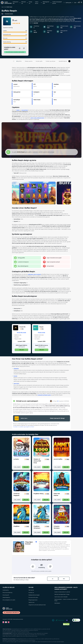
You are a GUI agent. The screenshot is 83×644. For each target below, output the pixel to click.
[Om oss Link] (41, 587)
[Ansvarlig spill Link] (15, 595)
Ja (53, 579)
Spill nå (21, 350)
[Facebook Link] (6, 622)
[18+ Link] (53, 620)
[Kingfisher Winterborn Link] (41, 514)
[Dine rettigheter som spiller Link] (15, 600)
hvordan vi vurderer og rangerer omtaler (24, 427)
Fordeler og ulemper (51, 61)
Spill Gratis (17, 467)
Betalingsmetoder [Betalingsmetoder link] (46, 3)
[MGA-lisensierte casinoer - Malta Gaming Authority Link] (67, 588)
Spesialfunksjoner (63, 61)
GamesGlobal (25, 110)
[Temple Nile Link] (16, 328)
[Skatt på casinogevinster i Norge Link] (67, 594)
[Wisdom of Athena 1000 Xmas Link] (41, 447)
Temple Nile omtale (21, 333)
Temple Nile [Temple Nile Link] (22, 327)
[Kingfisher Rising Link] (41, 482)
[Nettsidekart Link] (67, 603)
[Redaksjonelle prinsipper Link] (41, 595)
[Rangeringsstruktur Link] (41, 600)
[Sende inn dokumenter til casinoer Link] (67, 592)
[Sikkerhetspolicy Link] (15, 597)
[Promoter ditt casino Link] (41, 597)
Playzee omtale (41, 333)
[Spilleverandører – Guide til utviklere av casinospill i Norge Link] (67, 600)
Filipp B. (56, 401)
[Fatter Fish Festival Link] (62, 482)
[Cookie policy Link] (15, 590)
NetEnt (18, 110)
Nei (64, 579)
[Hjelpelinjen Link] (60, 620)
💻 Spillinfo (19, 61)
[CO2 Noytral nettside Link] (76, 620)
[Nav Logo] (6, 3)
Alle (5, 7)
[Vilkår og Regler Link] (15, 587)
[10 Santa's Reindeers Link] (62, 514)
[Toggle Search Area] (81, 3)
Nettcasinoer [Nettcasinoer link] (24, 3)
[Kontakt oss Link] (41, 593)
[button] (79, 3)
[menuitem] (16, 3)
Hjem (3, 7)
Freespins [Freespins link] (30, 3)
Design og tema (29, 61)
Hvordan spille (39, 61)
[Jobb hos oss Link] (41, 602)
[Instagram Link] (9, 622)
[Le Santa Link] (21, 447)
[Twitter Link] (3, 622)
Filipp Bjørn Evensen (9, 14)
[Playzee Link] (36, 328)
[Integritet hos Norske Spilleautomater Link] (41, 605)
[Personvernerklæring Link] (15, 593)
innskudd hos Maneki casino (44, 395)
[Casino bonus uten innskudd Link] (67, 597)
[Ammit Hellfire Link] (62, 447)
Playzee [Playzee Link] (41, 327)
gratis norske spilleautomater (37, 118)
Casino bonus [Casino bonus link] (37, 3)
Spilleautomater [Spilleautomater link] (16, 3)
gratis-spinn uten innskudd (34, 274)
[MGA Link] (68, 620)
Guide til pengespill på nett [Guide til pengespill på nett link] (57, 3)
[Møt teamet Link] (41, 590)
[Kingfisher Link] (21, 514)
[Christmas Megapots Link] (21, 482)
